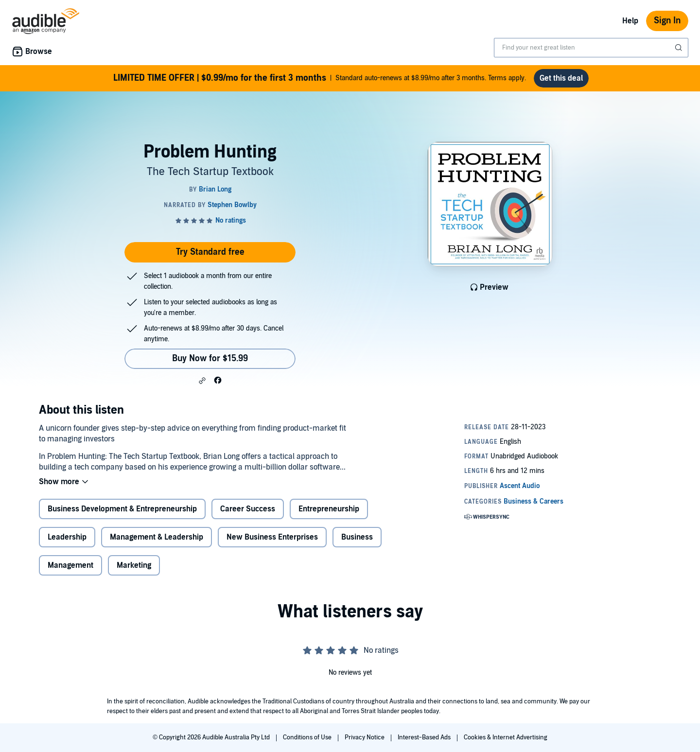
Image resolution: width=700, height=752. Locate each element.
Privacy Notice (365, 737)
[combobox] (591, 48)
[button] (202, 381)
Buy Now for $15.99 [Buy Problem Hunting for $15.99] (210, 359)
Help (630, 21)
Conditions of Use (308, 737)
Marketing (134, 565)
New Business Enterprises (272, 537)
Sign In (667, 21)
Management (70, 565)
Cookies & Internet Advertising (506, 737)
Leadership (67, 537)
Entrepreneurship (329, 509)
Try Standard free (210, 252)
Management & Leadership (157, 537)
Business (357, 537)
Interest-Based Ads (425, 737)
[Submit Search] (680, 48)
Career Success (248, 509)
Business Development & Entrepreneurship (122, 509)
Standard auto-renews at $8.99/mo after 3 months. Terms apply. (320, 78)
